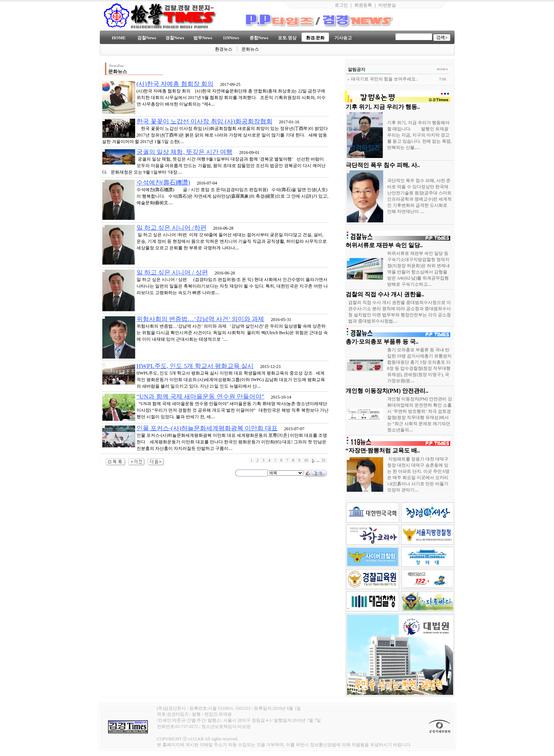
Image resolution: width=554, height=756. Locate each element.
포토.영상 (287, 38)
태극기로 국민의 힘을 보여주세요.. (382, 79)
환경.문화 (315, 38)
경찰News (175, 38)
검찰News (147, 38)
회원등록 (363, 5)
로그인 (341, 5)
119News (231, 38)
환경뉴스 (224, 49)
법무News (203, 38)
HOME (119, 38)
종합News (259, 38)
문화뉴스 (250, 49)
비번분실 (387, 5)
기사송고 (343, 38)
